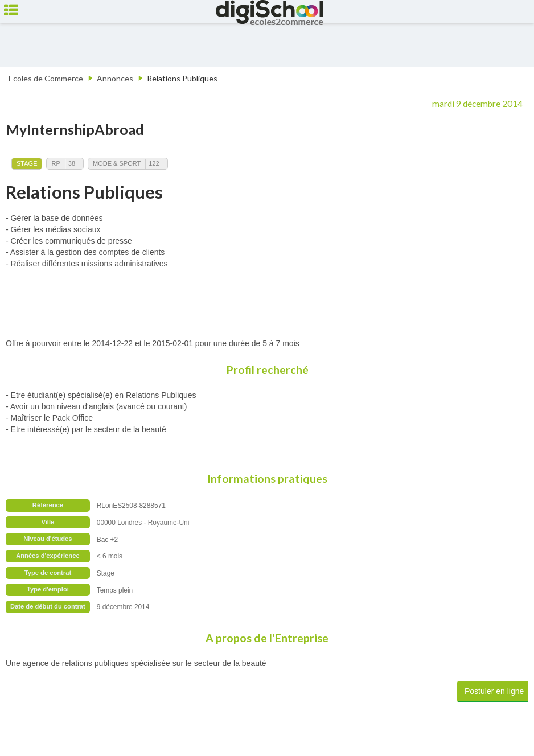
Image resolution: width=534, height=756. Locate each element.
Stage (27, 163)
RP (56, 163)
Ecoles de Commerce (46, 78)
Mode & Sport (117, 163)
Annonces (115, 78)
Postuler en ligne (494, 691)
